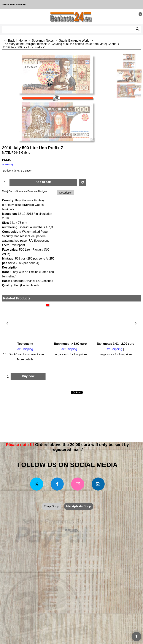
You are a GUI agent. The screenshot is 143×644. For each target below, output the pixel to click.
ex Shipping (7, 165)
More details (25, 359)
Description (66, 193)
